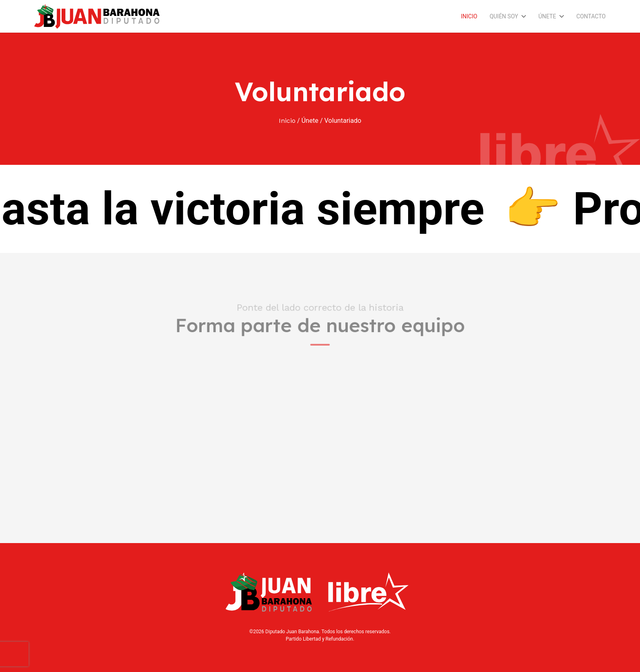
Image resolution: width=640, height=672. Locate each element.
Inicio (469, 16)
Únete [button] (551, 16)
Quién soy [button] (508, 16)
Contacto (591, 16)
